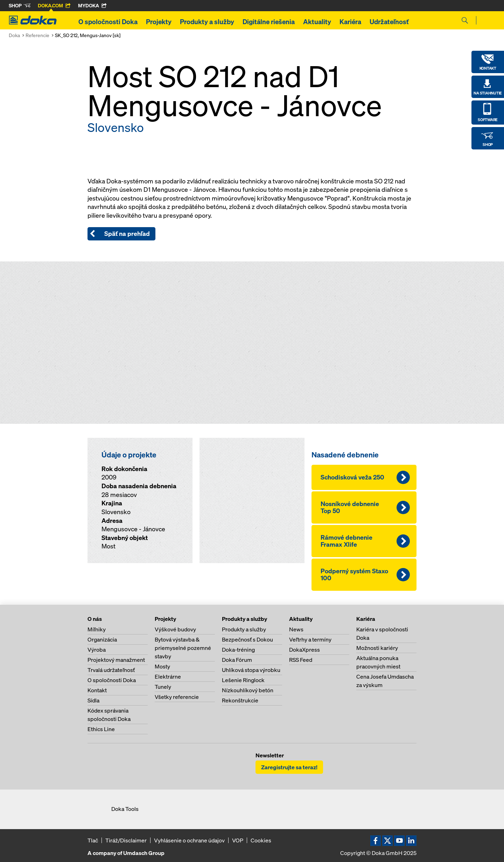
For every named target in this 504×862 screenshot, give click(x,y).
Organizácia (102, 639)
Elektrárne (168, 677)
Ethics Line (101, 729)
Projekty (159, 22)
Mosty (162, 666)
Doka (14, 35)
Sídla (93, 700)
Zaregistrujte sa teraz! (289, 767)
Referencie (37, 35)
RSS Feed (301, 660)
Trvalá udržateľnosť (111, 670)
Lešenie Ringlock (243, 680)
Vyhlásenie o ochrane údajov (189, 840)
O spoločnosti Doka (108, 22)
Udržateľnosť (389, 22)
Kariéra (350, 22)
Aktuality (317, 22)
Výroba (97, 650)
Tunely (163, 687)
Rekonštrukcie (240, 700)
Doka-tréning (238, 650)
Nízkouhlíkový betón (248, 690)
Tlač (93, 840)
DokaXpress (304, 650)
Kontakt (97, 690)
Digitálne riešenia (269, 22)
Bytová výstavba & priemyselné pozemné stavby (183, 648)
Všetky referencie (177, 697)
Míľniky (97, 629)
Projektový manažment (116, 660)
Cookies (261, 840)
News (296, 629)
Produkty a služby (207, 22)
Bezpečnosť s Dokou (247, 639)
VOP (238, 840)
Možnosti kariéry (377, 648)
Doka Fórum (237, 660)
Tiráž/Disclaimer (126, 840)
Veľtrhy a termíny (310, 639)
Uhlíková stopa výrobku (251, 670)
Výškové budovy (175, 629)
